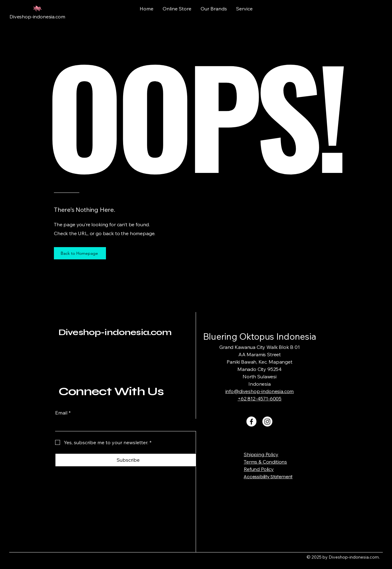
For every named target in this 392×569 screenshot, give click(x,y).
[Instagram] (267, 422)
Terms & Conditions (265, 462)
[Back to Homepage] (80, 253)
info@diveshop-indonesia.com (260, 391)
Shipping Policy (261, 454)
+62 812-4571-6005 (260, 399)
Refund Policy (259, 469)
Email (63, 413)
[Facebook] (251, 422)
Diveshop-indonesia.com (115, 332)
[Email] (126, 425)
